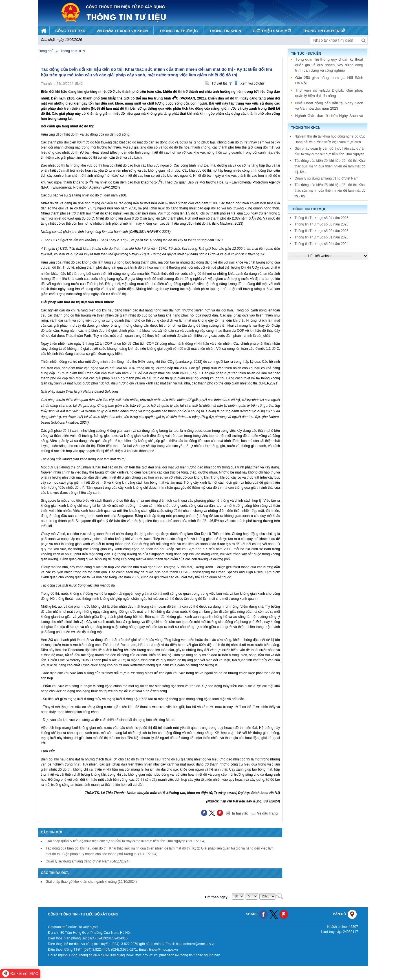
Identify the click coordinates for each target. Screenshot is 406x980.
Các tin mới (51, 832)
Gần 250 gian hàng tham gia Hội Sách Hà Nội (329, 82)
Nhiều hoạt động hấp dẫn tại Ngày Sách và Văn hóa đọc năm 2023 (329, 107)
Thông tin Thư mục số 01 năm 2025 (321, 237)
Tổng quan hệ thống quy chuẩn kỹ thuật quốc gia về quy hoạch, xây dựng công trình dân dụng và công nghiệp (329, 66)
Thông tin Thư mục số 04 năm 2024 (321, 244)
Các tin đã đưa (55, 873)
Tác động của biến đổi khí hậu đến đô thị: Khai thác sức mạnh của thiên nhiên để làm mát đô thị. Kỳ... (330, 166)
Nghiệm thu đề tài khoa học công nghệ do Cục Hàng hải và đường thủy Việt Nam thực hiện (330, 139)
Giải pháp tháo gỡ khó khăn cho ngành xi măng (91, 882)
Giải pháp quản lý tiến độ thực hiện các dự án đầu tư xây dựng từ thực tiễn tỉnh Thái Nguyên (126, 841)
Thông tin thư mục (309, 209)
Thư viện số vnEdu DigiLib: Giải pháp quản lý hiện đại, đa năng (329, 94)
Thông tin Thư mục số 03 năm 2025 (321, 224)
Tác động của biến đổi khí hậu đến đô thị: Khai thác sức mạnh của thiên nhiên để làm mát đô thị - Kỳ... (330, 191)
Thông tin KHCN (73, 51)
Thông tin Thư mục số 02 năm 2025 (321, 231)
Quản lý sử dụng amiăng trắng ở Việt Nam (88, 861)
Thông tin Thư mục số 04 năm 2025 (321, 218)
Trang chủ (46, 51)
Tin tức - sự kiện (306, 54)
